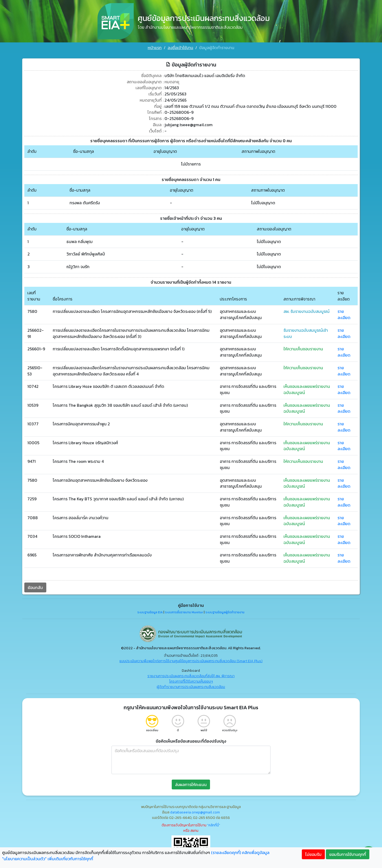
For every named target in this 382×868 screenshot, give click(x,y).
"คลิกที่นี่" (214, 825)
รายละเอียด (346, 313)
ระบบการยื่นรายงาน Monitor (184, 612)
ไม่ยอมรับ (313, 854)
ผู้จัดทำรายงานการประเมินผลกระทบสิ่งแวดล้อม (191, 687)
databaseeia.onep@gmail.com (195, 812)
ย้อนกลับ (33, 587)
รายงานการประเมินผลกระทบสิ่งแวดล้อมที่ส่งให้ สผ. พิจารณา (191, 676)
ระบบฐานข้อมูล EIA (150, 612)
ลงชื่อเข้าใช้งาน (180, 48)
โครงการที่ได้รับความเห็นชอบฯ (191, 681)
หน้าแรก (155, 48)
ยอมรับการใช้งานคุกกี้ (348, 854)
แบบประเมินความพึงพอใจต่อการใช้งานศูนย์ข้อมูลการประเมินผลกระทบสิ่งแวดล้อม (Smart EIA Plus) (191, 661)
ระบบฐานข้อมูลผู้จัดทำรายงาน (225, 612)
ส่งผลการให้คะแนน (191, 784)
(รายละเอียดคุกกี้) (226, 852)
